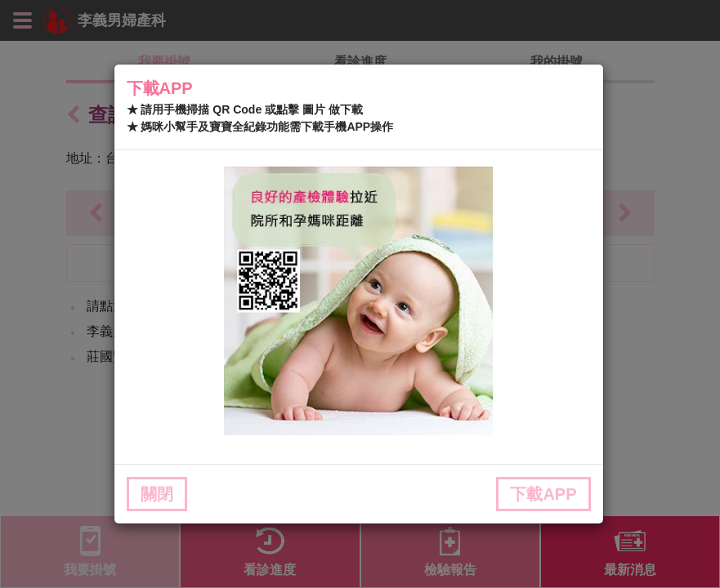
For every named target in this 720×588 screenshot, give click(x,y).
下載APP (543, 494)
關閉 (157, 494)
